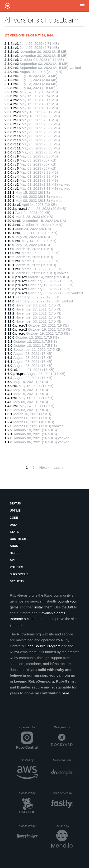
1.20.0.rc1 (13, 221)
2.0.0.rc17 (13, 124)
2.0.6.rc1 (12, 96)
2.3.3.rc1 (12, 47)
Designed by (63, 727)
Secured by (63, 826)
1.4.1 (8, 394)
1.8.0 (8, 349)
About (15, 546)
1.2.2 (8, 430)
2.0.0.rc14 (13, 136)
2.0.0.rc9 (12, 156)
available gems (53, 613)
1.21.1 (9, 192)
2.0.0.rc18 (13, 120)
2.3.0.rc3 (12, 60)
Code (14, 518)
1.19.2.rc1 (13, 225)
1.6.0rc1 (11, 370)
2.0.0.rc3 (12, 180)
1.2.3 (8, 426)
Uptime (15, 511)
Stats (14, 532)
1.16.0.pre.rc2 (16, 281)
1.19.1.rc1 (13, 233)
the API (67, 607)
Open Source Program (42, 646)
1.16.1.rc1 (13, 269)
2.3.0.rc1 (12, 68)
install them (43, 607)
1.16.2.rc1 (13, 261)
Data (14, 525)
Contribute (19, 539)
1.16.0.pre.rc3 (16, 277)
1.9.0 (8, 345)
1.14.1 (9, 297)
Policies (16, 567)
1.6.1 (8, 362)
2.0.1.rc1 (12, 108)
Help (14, 553)
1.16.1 (9, 265)
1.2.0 (8, 438)
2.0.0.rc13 (13, 140)
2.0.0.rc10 (13, 152)
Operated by (28, 729)
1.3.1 (8, 414)
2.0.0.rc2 (12, 184)
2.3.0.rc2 (12, 64)
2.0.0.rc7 (12, 164)
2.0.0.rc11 (13, 148)
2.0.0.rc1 (12, 188)
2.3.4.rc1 (12, 43)
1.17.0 (9, 249)
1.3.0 (8, 418)
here (66, 693)
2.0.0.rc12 (13, 144)
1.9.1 (8, 341)
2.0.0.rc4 (12, 176)
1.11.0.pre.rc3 (16, 325)
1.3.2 (8, 410)
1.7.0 (8, 353)
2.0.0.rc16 (13, 128)
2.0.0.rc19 (13, 116)
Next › (44, 467)
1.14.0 (9, 301)
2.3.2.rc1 (12, 52)
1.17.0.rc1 (13, 253)
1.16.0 (9, 273)
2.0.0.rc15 (13, 132)
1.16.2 (9, 257)
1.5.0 (8, 382)
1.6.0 (8, 366)
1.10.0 (9, 337)
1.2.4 (8, 422)
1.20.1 (9, 213)
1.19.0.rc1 (13, 241)
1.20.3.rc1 (13, 205)
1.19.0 (9, 237)
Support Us (19, 574)
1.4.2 (8, 390)
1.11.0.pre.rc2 (16, 329)
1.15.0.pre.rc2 (16, 289)
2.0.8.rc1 (12, 88)
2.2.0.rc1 (12, 72)
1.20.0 (9, 217)
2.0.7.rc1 (12, 92)
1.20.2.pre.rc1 (16, 209)
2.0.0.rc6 (12, 168)
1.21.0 (9, 196)
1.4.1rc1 (11, 398)
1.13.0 (9, 305)
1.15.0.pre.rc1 (16, 293)
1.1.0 (8, 442)
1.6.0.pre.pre (15, 374)
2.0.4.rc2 (12, 100)
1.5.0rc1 (11, 386)
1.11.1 (9, 317)
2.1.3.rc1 (12, 76)
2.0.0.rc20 (13, 112)
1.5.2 (8, 378)
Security (17, 581)
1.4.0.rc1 (12, 406)
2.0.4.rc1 (12, 104)
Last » (59, 467)
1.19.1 (9, 229)
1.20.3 (9, 200)
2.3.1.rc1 (12, 56)
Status (15, 504)
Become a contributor (27, 619)
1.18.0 (9, 245)
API (12, 560)
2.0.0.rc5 (12, 172)
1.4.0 (8, 402)
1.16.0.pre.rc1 (16, 285)
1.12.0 (9, 309)
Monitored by (28, 793)
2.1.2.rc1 (12, 80)
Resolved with (63, 760)
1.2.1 (8, 434)
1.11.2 (9, 313)
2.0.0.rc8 (12, 160)
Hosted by (29, 760)
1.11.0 (9, 321)
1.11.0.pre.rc (15, 333)
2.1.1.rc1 (12, 84)
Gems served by (62, 793)
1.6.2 (8, 358)
